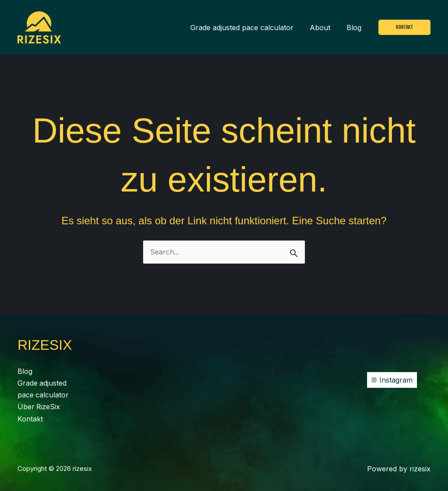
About (324, 28)
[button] (404, 27)
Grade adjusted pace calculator (248, 28)
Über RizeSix (39, 406)
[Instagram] (392, 379)
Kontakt (30, 418)
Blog (355, 28)
